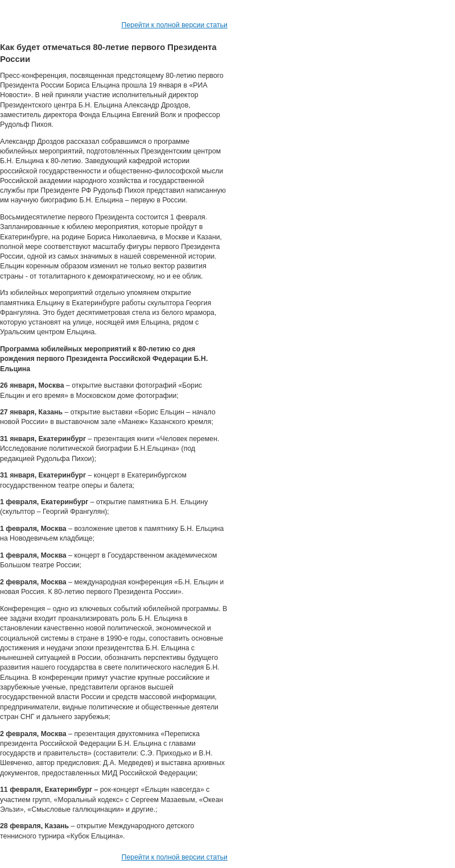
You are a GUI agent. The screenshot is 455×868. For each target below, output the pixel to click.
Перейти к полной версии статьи (175, 25)
